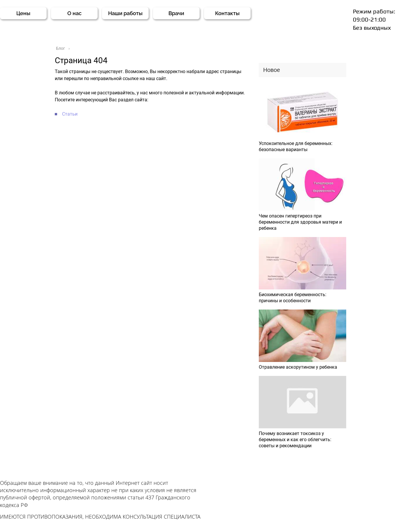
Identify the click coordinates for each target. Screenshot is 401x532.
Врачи (176, 13)
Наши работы (125, 13)
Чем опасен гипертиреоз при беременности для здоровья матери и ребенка (300, 222)
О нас (74, 13)
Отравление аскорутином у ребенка (298, 367)
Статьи (70, 114)
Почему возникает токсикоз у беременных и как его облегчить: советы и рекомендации (295, 440)
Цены (23, 13)
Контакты (227, 13)
